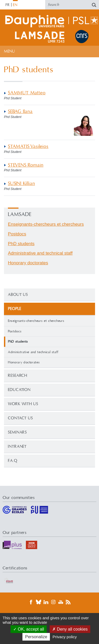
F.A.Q (13, 461)
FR (8, 5)
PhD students (21, 244)
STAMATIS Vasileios (28, 146)
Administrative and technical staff (33, 352)
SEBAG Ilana (20, 112)
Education (19, 390)
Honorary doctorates (24, 362)
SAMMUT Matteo (27, 93)
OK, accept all (29, 629)
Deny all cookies (70, 629)
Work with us (23, 404)
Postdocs (15, 331)
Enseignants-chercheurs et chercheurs (36, 321)
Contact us (20, 418)
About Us (18, 295)
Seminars (17, 432)
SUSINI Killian (21, 184)
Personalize (36, 637)
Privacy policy (65, 637)
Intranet (17, 447)
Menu (9, 51)
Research (18, 376)
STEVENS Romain (26, 165)
